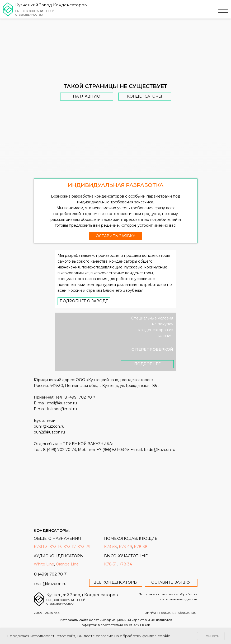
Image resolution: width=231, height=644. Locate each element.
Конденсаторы (145, 96)
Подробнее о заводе (84, 301)
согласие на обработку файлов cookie (133, 636)
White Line (44, 564)
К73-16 (55, 547)
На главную (87, 96)
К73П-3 (41, 547)
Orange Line (67, 564)
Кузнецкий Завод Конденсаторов (51, 5)
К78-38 (141, 547)
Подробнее (147, 364)
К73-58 (110, 547)
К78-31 (110, 564)
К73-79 (84, 547)
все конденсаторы (115, 582)
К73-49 (125, 547)
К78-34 (125, 564)
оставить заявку (115, 236)
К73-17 (69, 547)
